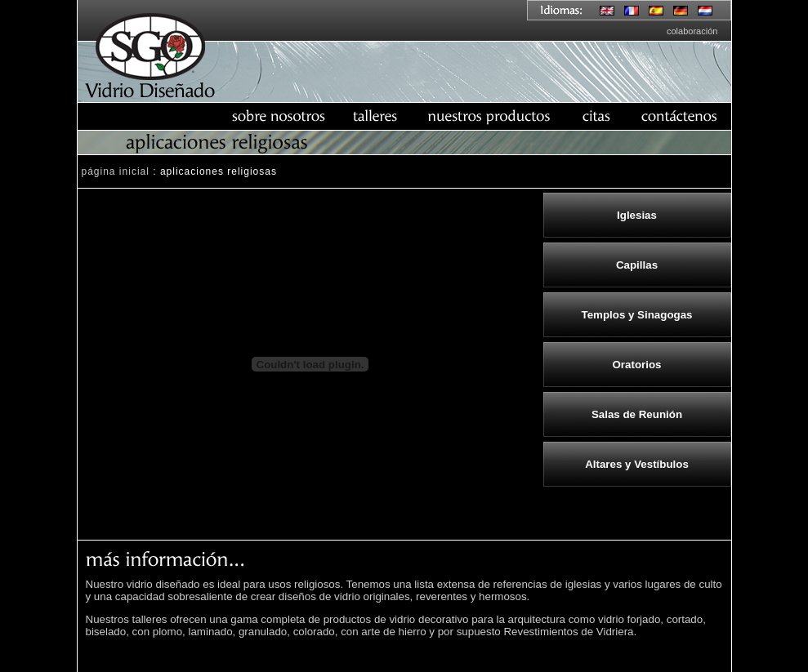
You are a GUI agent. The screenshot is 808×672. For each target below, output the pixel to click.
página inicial (116, 171)
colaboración (692, 31)
